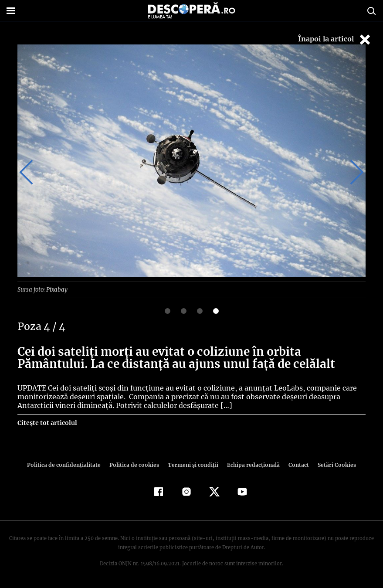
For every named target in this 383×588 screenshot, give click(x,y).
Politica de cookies (136, 464)
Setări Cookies (332, 464)
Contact (295, 464)
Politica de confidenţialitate (68, 464)
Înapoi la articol (335, 39)
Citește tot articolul (47, 422)
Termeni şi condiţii (192, 464)
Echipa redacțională (251, 464)
